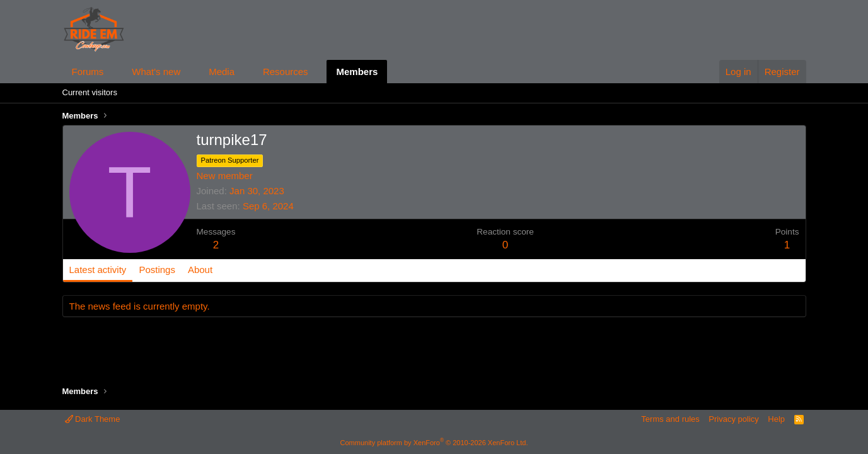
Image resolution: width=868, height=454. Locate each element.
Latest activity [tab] (98, 270)
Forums (88, 72)
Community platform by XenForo (434, 443)
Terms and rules (670, 419)
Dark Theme (93, 419)
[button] (113, 72)
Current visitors (90, 92)
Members (357, 72)
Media (222, 72)
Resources (286, 72)
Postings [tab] (157, 270)
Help (776, 419)
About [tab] (200, 270)
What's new (156, 72)
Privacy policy (733, 419)
